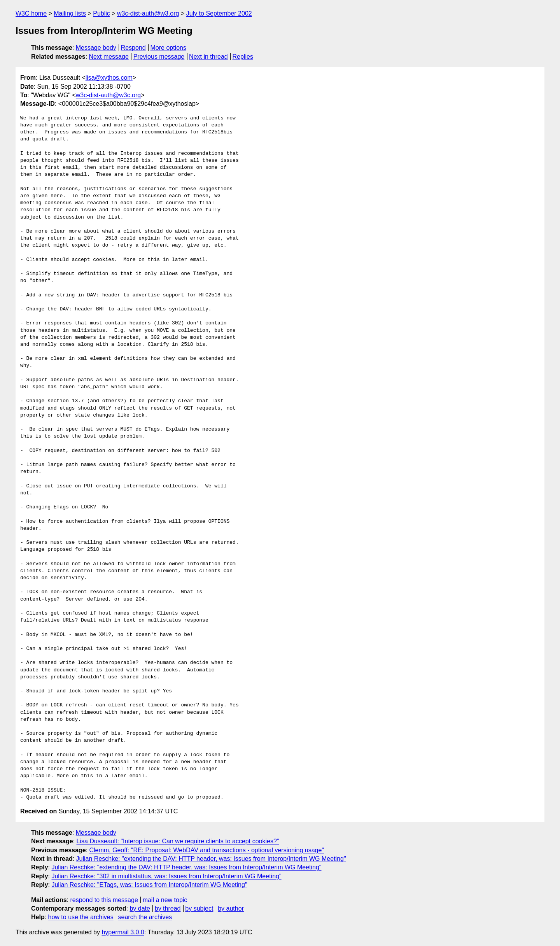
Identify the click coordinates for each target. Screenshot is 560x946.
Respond (133, 48)
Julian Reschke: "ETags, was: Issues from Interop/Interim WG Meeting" (149, 885)
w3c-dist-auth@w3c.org (108, 95)
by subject (199, 908)
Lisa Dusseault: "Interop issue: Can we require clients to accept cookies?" (178, 841)
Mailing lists (70, 13)
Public (101, 13)
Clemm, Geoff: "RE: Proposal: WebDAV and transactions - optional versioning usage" (206, 850)
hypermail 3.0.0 (123, 932)
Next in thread (208, 57)
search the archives (145, 917)
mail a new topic (165, 900)
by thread (168, 908)
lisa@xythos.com (109, 78)
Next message (109, 57)
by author (231, 908)
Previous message (159, 57)
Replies (243, 57)
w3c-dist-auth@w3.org (148, 13)
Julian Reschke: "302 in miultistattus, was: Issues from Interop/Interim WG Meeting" (166, 876)
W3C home (31, 13)
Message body (96, 48)
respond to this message (104, 900)
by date (140, 908)
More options (169, 48)
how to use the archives (81, 917)
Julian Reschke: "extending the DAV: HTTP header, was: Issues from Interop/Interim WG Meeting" (211, 859)
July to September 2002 (219, 13)
